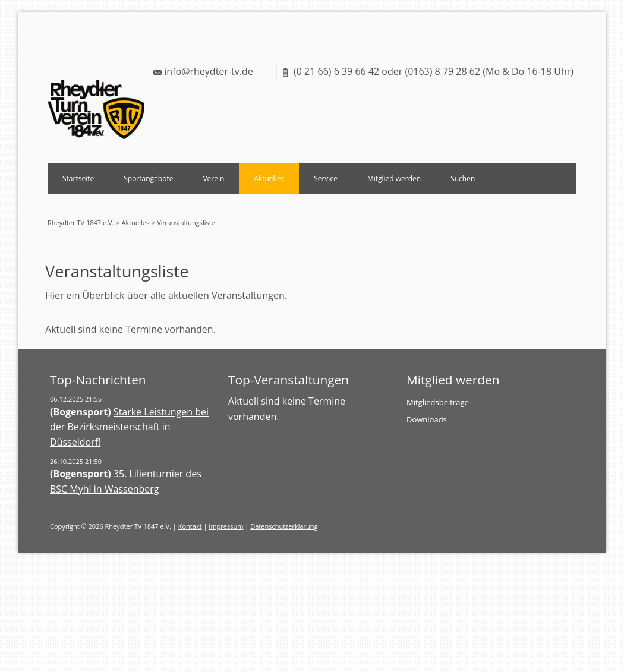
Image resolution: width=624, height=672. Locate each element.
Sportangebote (148, 179)
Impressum (226, 526)
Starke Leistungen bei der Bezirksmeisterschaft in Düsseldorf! (129, 427)
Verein (213, 179)
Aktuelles (269, 179)
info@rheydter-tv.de (208, 71)
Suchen (463, 179)
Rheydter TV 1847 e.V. (81, 223)
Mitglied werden (394, 179)
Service (326, 179)
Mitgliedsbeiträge (438, 402)
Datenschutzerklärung (284, 526)
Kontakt (190, 526)
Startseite (78, 179)
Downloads (427, 419)
